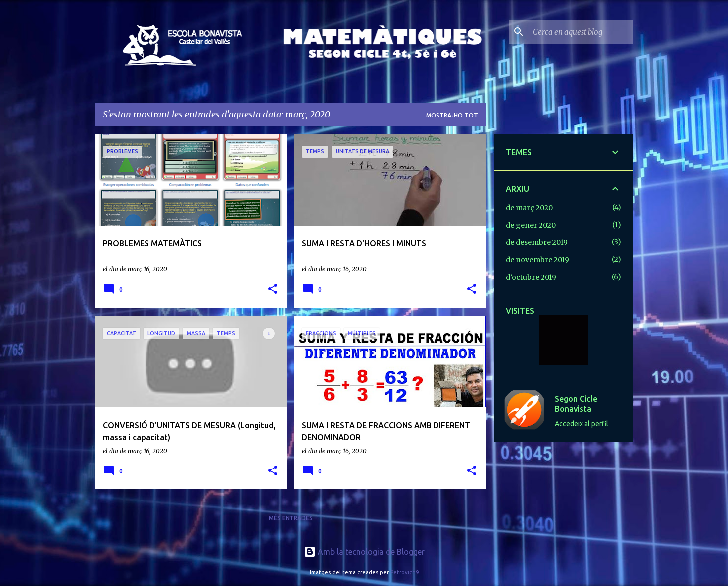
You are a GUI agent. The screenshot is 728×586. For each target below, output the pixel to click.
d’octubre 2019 (531, 277)
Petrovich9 (404, 572)
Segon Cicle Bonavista (576, 404)
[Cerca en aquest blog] (581, 32)
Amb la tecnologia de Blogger (364, 552)
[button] (273, 290)
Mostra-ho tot (452, 115)
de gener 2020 (531, 225)
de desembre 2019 (537, 242)
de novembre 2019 (537, 260)
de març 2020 (529, 208)
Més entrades (291, 518)
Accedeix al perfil (582, 424)
